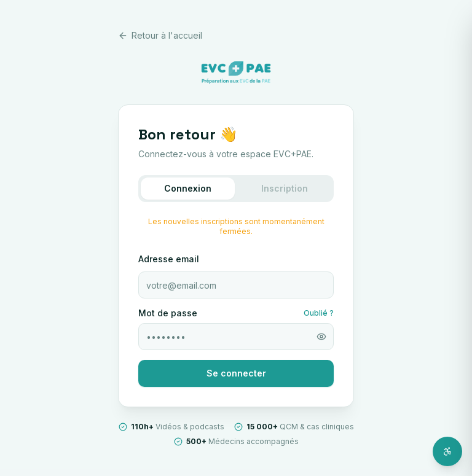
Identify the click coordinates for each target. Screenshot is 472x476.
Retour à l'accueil (160, 35)
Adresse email (169, 259)
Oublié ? (319, 313)
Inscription (285, 188)
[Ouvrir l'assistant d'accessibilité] (447, 451)
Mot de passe (168, 313)
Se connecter (236, 373)
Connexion (188, 188)
